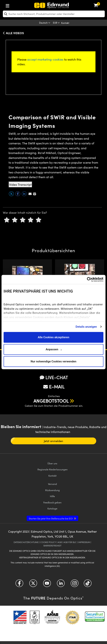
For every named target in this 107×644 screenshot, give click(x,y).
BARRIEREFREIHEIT (52, 546)
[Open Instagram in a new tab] (75, 584)
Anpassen (53, 349)
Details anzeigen (86, 327)
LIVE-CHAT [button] (54, 377)
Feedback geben (52, 502)
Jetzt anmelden (54, 441)
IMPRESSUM (84, 542)
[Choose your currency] (57, 23)
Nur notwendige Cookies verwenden (53, 361)
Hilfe (52, 496)
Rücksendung (52, 490)
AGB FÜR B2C (70, 542)
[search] (54, 14)
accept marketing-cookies (45, 59)
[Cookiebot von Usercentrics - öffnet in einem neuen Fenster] (87, 280)
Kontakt (65, 23)
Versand (52, 484)
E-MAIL (54, 387)
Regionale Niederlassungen (52, 469)
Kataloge (52, 508)
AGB (60, 542)
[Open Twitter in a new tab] (33, 584)
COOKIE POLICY (48, 542)
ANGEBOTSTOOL (51, 401)
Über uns (52, 463)
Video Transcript (20, 184)
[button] (35, 194)
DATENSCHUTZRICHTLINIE (26, 542)
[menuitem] (20, 5)
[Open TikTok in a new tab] (88, 584)
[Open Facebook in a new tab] (19, 584)
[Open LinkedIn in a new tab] (61, 584)
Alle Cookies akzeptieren (54, 337)
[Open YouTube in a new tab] (47, 584)
